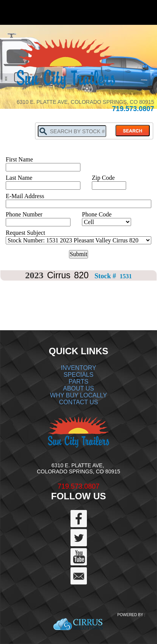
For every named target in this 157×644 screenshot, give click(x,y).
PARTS (78, 382)
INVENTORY (79, 368)
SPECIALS (78, 375)
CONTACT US (79, 402)
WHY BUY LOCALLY (78, 395)
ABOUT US (78, 388)
